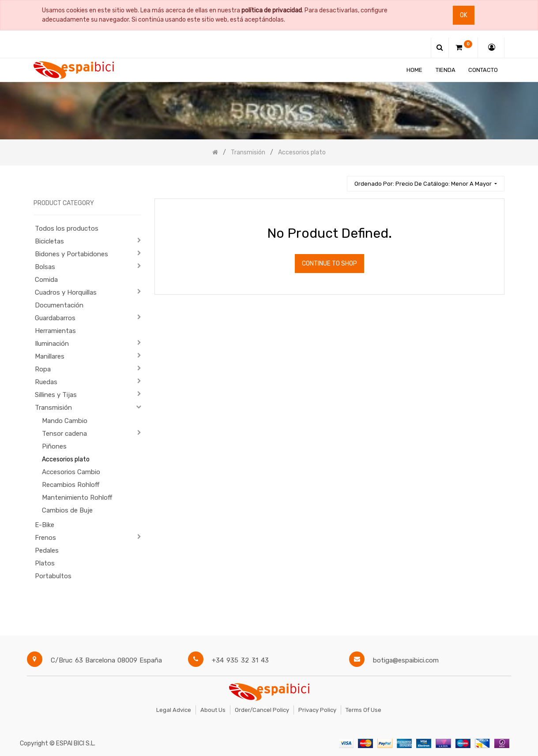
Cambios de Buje (67, 510)
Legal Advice (174, 710)
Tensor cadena (64, 434)
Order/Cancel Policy (262, 710)
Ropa (43, 369)
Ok (464, 15)
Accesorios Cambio (71, 472)
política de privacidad (272, 10)
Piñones (54, 446)
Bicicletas (49, 241)
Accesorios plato (66, 459)
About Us (213, 710)
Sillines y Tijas (56, 395)
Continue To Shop (329, 264)
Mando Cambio (65, 421)
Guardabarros (55, 318)
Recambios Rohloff (71, 485)
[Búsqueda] (336, 180)
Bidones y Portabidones (71, 254)
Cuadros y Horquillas (66, 292)
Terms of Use (363, 710)
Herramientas (55, 331)
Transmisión (53, 408)
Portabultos (53, 576)
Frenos (45, 538)
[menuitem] (414, 70)
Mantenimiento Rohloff (77, 498)
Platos (45, 563)
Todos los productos (67, 228)
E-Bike (45, 525)
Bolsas (45, 267)
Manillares (50, 356)
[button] (426, 184)
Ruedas (46, 382)
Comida (46, 280)
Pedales (47, 550)
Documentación (59, 305)
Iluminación (52, 344)
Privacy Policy (317, 710)
